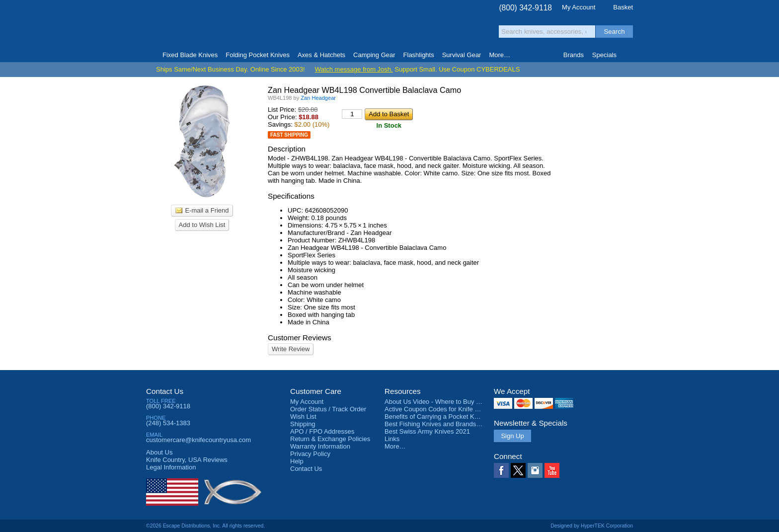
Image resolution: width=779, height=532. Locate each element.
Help (297, 461)
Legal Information (171, 467)
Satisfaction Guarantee (301, 27)
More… (395, 446)
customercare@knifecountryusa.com (198, 440)
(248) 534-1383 (168, 423)
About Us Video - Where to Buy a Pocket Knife (451, 402)
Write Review (291, 349)
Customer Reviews (300, 338)
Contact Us (165, 391)
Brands (574, 55)
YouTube (552, 470)
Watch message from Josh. (354, 69)
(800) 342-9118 (525, 8)
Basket (623, 7)
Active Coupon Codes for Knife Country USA (448, 409)
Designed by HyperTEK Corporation (592, 526)
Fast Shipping (289, 135)
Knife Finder (629, 55)
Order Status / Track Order (328, 409)
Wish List (303, 417)
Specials (604, 55)
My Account (579, 7)
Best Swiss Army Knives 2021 (427, 431)
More (500, 55)
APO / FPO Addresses (322, 431)
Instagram (535, 470)
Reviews (187, 460)
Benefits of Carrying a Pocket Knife (435, 417)
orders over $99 (356, 30)
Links (392, 439)
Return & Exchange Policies (330, 439)
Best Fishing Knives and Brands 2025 (438, 424)
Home (150, 55)
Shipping (303, 424)
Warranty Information (320, 446)
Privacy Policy (310, 454)
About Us (159, 452)
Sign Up (512, 436)
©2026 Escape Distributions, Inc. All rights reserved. (205, 526)
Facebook (501, 470)
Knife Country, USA (188, 26)
